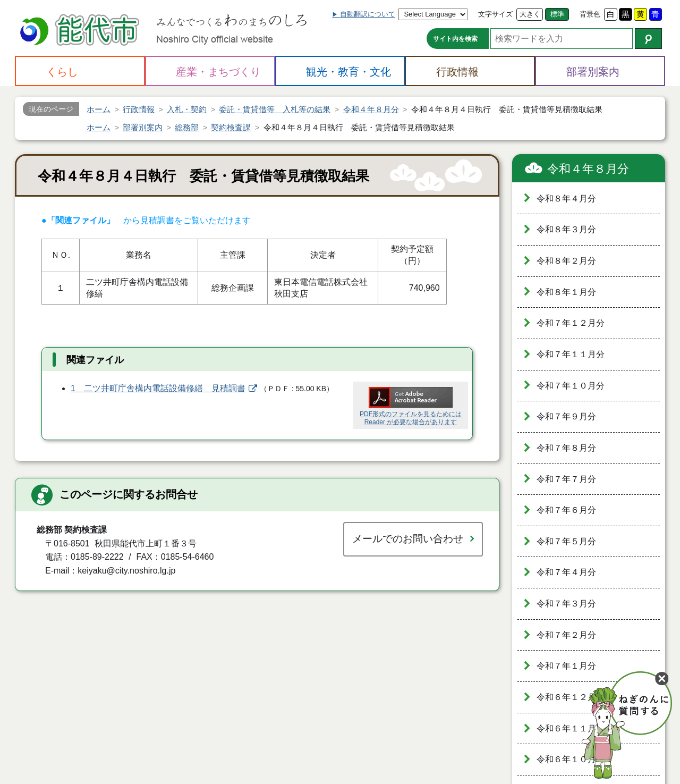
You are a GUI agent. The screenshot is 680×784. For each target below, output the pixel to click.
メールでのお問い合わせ (408, 539)
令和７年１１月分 (571, 354)
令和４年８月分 (588, 169)
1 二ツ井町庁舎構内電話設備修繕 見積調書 (158, 388)
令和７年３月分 (566, 604)
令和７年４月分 (566, 572)
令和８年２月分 (566, 261)
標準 (557, 14)
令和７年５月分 (566, 541)
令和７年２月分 (566, 635)
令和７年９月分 (566, 416)
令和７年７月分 (566, 479)
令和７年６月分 (566, 510)
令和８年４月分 (566, 199)
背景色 (590, 14)
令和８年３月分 (566, 229)
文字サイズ (495, 14)
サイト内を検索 (455, 39)
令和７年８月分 (566, 448)
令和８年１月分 (566, 292)
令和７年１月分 (566, 666)
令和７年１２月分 (571, 323)
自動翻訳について (368, 14)
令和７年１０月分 (571, 386)
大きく (530, 14)
